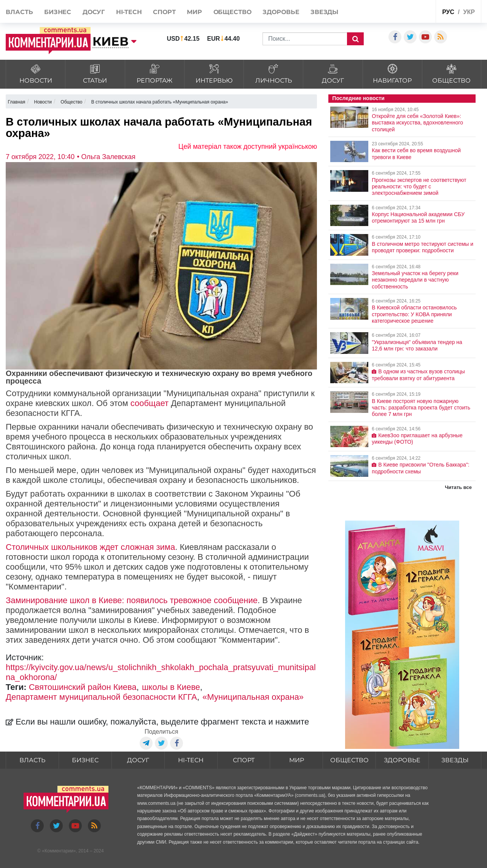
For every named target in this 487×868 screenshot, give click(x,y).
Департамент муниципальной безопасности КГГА (101, 697)
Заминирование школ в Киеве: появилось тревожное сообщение (132, 600)
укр (469, 12)
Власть (19, 12)
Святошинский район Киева (83, 687)
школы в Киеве (171, 687)
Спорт (164, 12)
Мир (194, 12)
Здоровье (281, 12)
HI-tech (129, 12)
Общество (232, 12)
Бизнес (58, 12)
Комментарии (59, 851)
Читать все (458, 487)
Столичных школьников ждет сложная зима (90, 547)
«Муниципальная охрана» (253, 697)
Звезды (324, 12)
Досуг (94, 12)
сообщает (150, 403)
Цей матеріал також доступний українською (248, 147)
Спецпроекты (411, 11)
